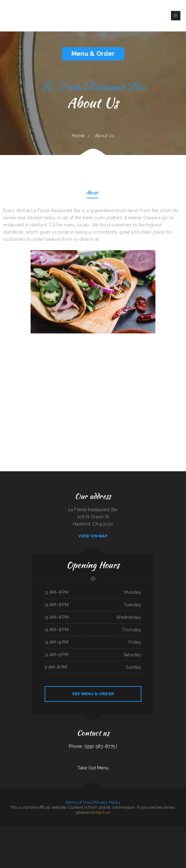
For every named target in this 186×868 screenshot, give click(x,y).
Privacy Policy (107, 802)
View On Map (93, 536)
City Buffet (36, 837)
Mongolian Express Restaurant (103, 844)
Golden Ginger (81, 837)
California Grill (143, 844)
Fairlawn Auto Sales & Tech (142, 830)
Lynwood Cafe (124, 830)
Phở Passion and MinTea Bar (13, 837)
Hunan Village (159, 830)
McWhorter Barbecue (142, 837)
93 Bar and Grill (93, 837)
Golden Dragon (124, 837)
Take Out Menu (93, 768)
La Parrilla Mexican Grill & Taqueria (116, 844)
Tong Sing (156, 837)
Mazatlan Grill (42, 837)
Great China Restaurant (116, 830)
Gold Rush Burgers (152, 830)
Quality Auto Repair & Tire (168, 830)
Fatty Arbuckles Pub (64, 844)
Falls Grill (86, 837)
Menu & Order (93, 54)
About (92, 193)
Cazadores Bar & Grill (131, 830)
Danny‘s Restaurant (20, 830)
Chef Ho (126, 844)
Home (78, 136)
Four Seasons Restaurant (63, 830)
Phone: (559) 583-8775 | (93, 746)
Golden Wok (71, 830)
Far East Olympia (117, 837)
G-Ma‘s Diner (71, 844)
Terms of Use (78, 802)
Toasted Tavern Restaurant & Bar (99, 830)
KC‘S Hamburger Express (78, 830)
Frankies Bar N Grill (92, 844)
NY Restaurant (178, 837)
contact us (100, 812)
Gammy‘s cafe (130, 837)
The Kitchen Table (84, 844)
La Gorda (21, 837)
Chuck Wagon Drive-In (48, 830)
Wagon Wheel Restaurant (28, 837)
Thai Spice (5, 837)
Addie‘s (135, 837)
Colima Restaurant (88, 830)
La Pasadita (149, 844)
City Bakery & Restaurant (107, 837)
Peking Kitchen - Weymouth (54, 844)
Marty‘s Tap (77, 844)
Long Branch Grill (150, 837)
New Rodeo (108, 830)
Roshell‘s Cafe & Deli (38, 830)
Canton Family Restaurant (66, 837)
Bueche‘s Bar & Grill (4, 830)
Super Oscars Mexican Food (134, 844)
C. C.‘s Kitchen (99, 837)
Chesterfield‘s (75, 837)
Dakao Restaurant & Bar (178, 830)
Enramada (55, 830)
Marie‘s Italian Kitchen (56, 837)
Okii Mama (172, 837)
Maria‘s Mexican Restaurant (164, 837)
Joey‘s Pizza (49, 837)
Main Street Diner (12, 830)
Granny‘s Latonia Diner (29, 830)
